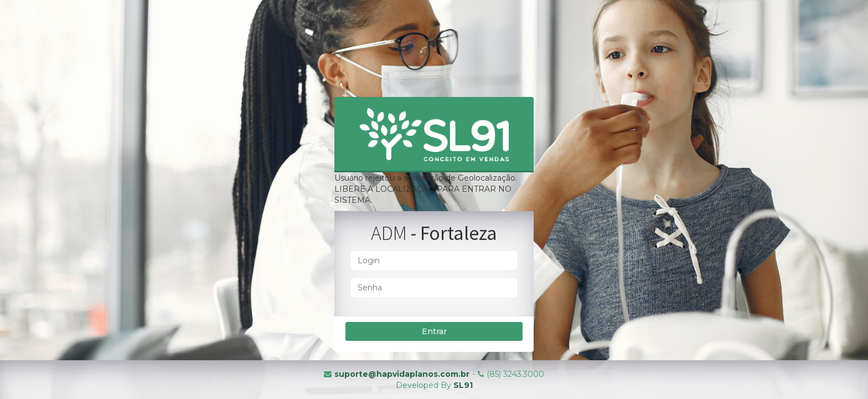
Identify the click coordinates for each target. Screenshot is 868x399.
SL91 (463, 385)
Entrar (434, 331)
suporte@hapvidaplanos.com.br (402, 374)
